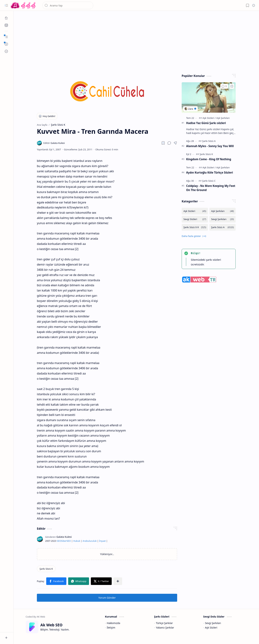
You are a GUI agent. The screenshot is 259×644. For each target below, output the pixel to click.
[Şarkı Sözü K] (46, 569)
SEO (59, 541)
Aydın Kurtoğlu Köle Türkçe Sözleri (210, 172)
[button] (6, 5)
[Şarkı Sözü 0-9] (195, 227)
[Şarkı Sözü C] (209, 181)
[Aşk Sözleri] (209, 118)
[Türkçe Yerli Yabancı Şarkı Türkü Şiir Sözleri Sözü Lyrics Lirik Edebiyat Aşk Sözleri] (23, 5)
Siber (64, 541)
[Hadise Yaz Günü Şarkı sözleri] (209, 97)
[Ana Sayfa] (6, 18)
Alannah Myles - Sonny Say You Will (210, 146)
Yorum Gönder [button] (107, 598)
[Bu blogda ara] (68, 5)
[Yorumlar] (224, 86)
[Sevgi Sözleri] (195, 219)
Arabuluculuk (90, 541)
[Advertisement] (136, 41)
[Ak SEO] (6, 25)
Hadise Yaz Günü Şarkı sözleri (206, 123)
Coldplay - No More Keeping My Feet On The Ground (211, 188)
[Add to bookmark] (232, 86)
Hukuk (77, 541)
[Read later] (163, 143)
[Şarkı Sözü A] (209, 141)
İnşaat (102, 541)
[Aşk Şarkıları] (223, 118)
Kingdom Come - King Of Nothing (209, 159)
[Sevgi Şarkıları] (222, 219)
